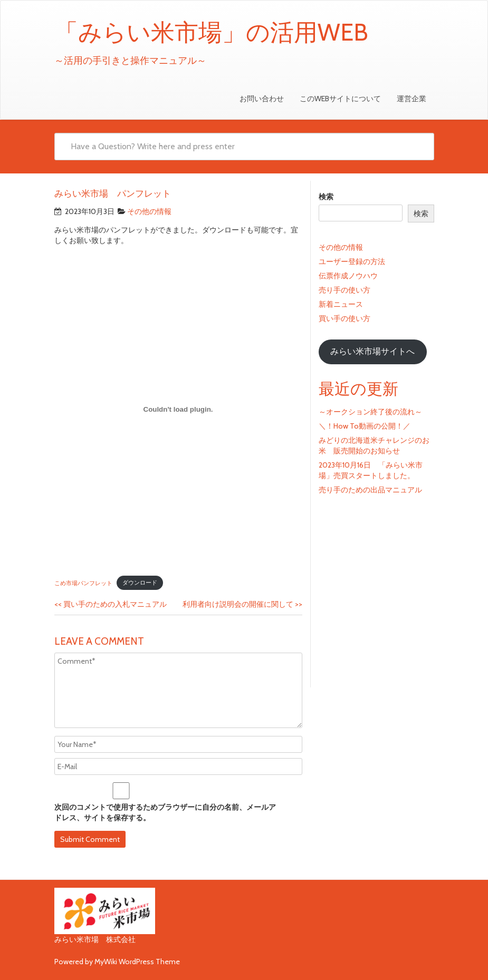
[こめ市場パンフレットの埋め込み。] (178, 409)
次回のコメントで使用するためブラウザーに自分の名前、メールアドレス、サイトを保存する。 (165, 812)
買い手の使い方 (345, 318)
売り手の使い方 (345, 290)
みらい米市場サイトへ (372, 351)
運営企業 (412, 99)
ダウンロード (140, 583)
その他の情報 (149, 211)
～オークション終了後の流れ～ (370, 412)
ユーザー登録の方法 (352, 261)
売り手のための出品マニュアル (370, 490)
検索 (326, 197)
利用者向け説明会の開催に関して (242, 604)
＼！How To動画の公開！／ (365, 426)
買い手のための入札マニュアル (111, 604)
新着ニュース (341, 304)
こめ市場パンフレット (83, 583)
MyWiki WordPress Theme (137, 962)
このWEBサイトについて (340, 99)
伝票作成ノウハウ (348, 276)
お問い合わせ (262, 99)
